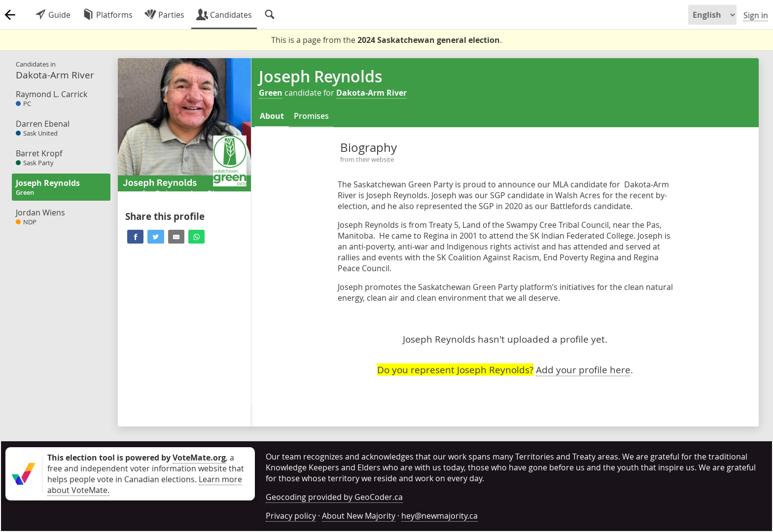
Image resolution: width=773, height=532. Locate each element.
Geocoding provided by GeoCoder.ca (334, 497)
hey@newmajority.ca (439, 516)
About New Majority (359, 516)
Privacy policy (291, 516)
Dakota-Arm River (371, 93)
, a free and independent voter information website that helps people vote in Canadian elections (146, 468)
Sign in (756, 15)
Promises (311, 116)
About (272, 116)
